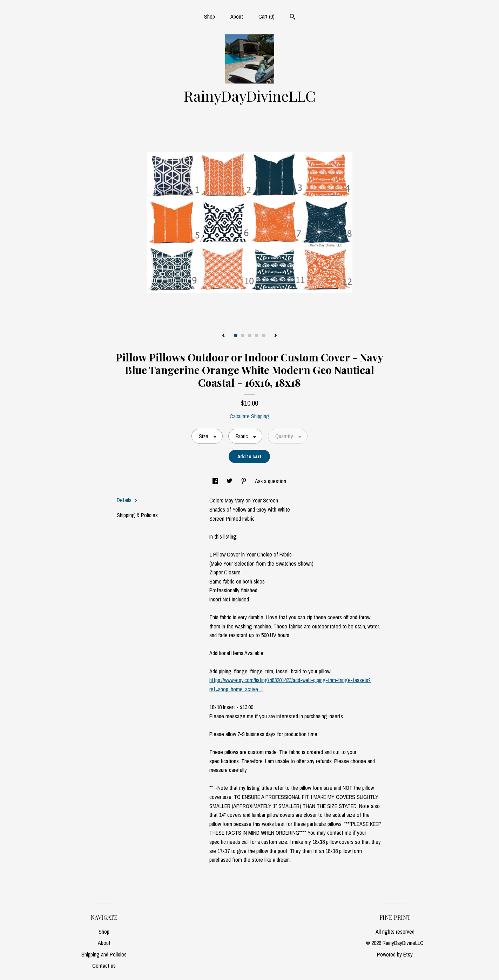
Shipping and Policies (104, 954)
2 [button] (243, 335)
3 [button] (250, 335)
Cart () (267, 16)
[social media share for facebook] (216, 481)
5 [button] (264, 335)
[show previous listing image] (223, 336)
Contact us (104, 966)
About (237, 16)
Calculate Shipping (249, 416)
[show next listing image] (276, 336)
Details (127, 500)
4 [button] (257, 335)
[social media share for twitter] (230, 481)
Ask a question (271, 481)
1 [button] (236, 335)
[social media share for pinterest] (244, 481)
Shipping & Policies (137, 515)
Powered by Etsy (395, 954)
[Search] (293, 18)
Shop (210, 16)
